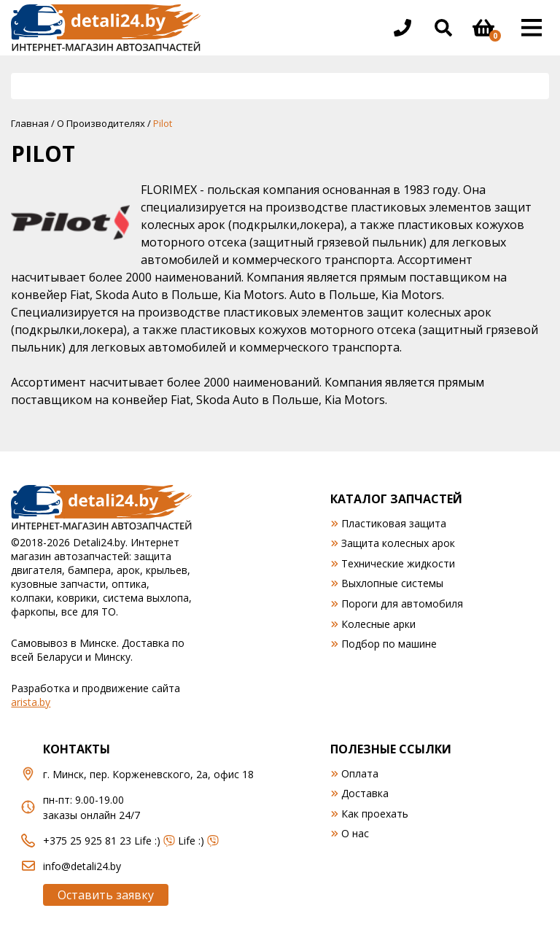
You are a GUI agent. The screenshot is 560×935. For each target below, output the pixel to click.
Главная (30, 123)
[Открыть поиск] (443, 28)
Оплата (360, 773)
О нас (355, 833)
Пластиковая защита (394, 523)
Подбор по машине (389, 644)
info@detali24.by (82, 866)
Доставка (365, 793)
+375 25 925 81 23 (87, 841)
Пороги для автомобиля (402, 604)
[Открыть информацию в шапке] (402, 28)
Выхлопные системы (392, 583)
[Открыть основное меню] (532, 28)
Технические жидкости (398, 563)
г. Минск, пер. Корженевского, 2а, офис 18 (148, 775)
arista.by (31, 702)
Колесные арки (378, 624)
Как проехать (375, 814)
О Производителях (101, 123)
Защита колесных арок (398, 543)
